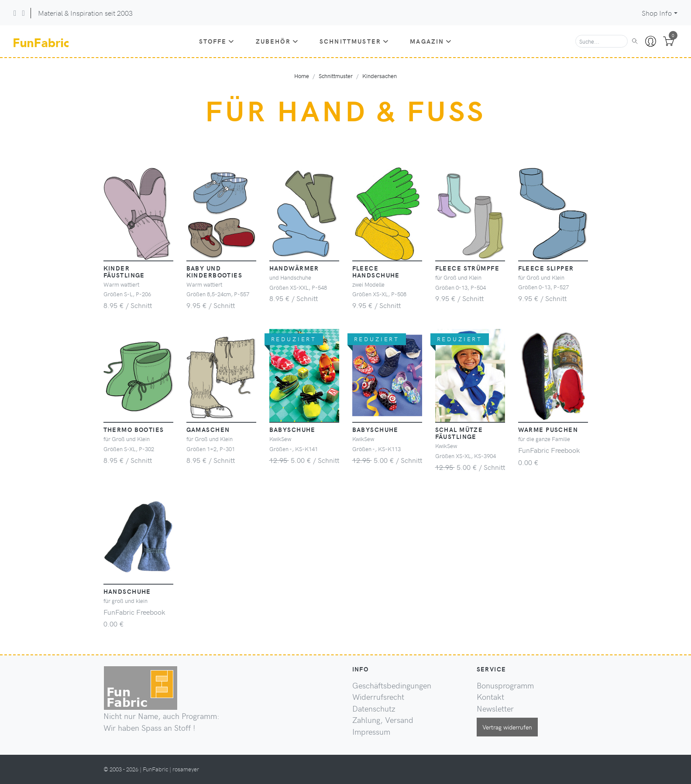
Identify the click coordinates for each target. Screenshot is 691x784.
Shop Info (657, 13)
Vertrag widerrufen (507, 727)
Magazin (431, 41)
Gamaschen (208, 429)
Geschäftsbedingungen (392, 685)
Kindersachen (380, 76)
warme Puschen (548, 429)
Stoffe (217, 41)
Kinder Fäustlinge (124, 271)
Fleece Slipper (546, 268)
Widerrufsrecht (378, 697)
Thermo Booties (134, 429)
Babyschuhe (292, 429)
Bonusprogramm (505, 685)
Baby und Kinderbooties (215, 271)
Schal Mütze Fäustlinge (459, 433)
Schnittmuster (354, 41)
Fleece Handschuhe (376, 271)
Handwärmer (294, 268)
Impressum (371, 732)
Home (302, 76)
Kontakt (490, 697)
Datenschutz (374, 709)
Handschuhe (127, 591)
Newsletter (495, 709)
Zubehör (277, 41)
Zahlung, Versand (383, 720)
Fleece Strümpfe (468, 268)
